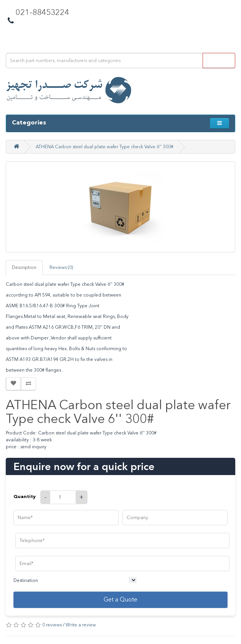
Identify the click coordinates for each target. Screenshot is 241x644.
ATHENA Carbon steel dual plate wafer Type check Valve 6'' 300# (105, 147)
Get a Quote (121, 599)
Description (24, 267)
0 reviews (52, 625)
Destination (26, 580)
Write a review (81, 625)
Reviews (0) (61, 267)
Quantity (25, 496)
